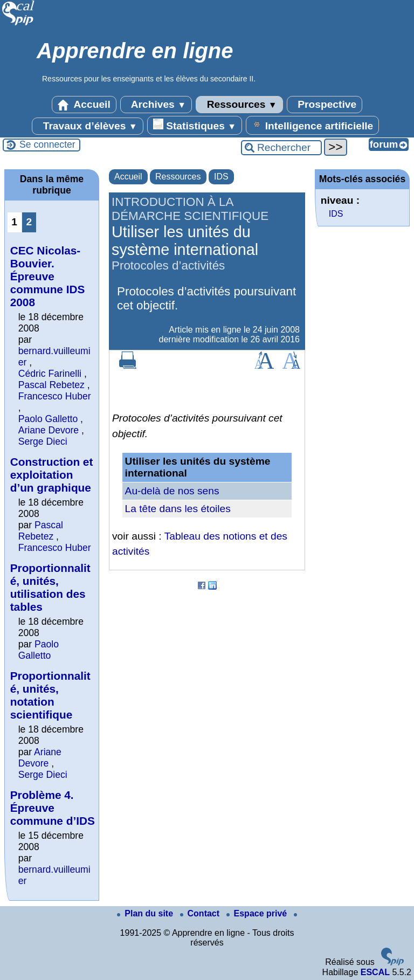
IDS (221, 177)
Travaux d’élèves (87, 126)
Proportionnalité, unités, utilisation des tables (50, 587)
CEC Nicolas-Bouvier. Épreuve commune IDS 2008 (48, 276)
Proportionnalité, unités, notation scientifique (50, 695)
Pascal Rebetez (51, 385)
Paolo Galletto (48, 419)
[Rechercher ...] (281, 148)
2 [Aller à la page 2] (29, 222)
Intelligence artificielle (312, 125)
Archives (156, 105)
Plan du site (146, 913)
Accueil (84, 105)
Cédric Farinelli (50, 374)
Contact (201, 913)
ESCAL (375, 972)
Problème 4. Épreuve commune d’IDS (53, 808)
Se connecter (47, 144)
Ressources (239, 105)
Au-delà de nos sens (172, 491)
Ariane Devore (49, 430)
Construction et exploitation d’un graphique (52, 475)
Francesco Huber (55, 396)
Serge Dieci (43, 441)
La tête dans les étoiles (178, 509)
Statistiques (195, 125)
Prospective (325, 105)
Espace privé (258, 913)
